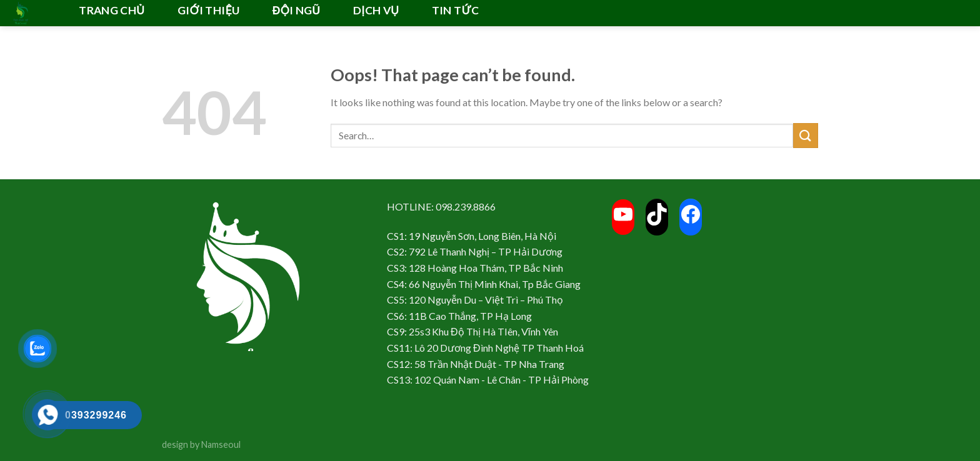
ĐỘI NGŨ (297, 10)
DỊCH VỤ (376, 10)
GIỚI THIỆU (209, 10)
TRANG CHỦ (112, 10)
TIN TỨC (455, 10)
